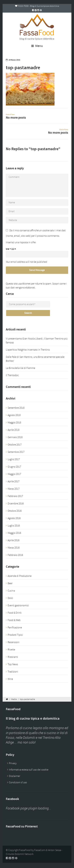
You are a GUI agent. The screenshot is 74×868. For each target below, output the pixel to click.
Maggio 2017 (14, 474)
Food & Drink (15, 613)
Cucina (11, 591)
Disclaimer (15, 776)
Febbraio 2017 (15, 496)
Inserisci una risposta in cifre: (21, 242)
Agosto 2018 (14, 415)
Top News (13, 664)
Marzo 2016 (14, 548)
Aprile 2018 (14, 430)
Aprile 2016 (14, 540)
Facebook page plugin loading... (28, 808)
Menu (37, 46)
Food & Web (14, 620)
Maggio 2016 (14, 533)
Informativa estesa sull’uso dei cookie (29, 770)
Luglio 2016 (14, 526)
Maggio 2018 (14, 423)
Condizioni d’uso (18, 782)
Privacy (13, 763)
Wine (10, 679)
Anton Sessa (55, 850)
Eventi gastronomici (18, 605)
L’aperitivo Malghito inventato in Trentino (28, 350)
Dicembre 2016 (16, 504)
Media (14, 699)
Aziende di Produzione (20, 576)
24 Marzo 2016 (14, 60)
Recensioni (14, 642)
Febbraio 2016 (15, 555)
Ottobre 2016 (15, 511)
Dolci (10, 598)
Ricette (11, 650)
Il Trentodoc (12, 375)
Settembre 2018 (16, 408)
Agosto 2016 (14, 518)
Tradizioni (13, 672)
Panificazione (15, 628)
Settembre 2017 (16, 452)
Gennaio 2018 (15, 437)
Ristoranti (13, 657)
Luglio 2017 (14, 459)
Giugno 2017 (14, 467)
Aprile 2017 (14, 481)
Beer (10, 583)
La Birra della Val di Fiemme (21, 368)
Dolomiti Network (24, 854)
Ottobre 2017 (15, 445)
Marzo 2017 (14, 489)
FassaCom (40, 850)
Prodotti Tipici (15, 635)
